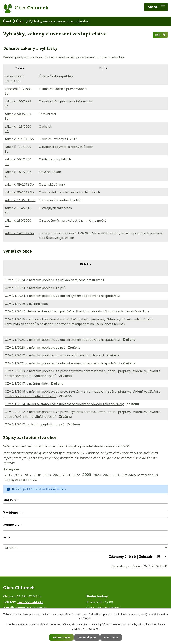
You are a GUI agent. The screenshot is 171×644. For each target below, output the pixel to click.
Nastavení (111, 637)
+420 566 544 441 (30, 602)
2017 (28, 475)
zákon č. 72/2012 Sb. (20, 139)
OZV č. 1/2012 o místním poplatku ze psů (35, 424)
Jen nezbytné (87, 637)
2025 (107, 475)
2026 (116, 475)
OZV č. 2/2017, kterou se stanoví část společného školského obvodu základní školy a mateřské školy (77, 311)
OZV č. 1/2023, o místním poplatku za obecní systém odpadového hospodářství (62, 340)
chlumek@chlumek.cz (31, 608)
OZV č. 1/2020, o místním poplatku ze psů (35, 347)
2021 (67, 475)
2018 (37, 475)
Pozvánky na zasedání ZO (141, 475)
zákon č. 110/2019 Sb (20, 200)
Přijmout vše (61, 637)
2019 (47, 475)
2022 (76, 475)
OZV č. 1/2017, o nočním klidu (26, 383)
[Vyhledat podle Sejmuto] (85, 534)
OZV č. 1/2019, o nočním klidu (26, 304)
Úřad (20, 21)
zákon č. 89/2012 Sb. (20, 184)
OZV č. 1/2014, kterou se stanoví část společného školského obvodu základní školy (64, 404)
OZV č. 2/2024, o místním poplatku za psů (35, 288)
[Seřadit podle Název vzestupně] (18, 499)
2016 (18, 475)
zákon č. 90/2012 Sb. (20, 192)
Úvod (7, 21)
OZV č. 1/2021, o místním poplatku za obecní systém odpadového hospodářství (62, 363)
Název (10, 500)
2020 (57, 475)
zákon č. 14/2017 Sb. (20, 233)
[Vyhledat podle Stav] (85, 548)
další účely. (85, 618)
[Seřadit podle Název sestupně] (18, 500)
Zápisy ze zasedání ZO (21, 480)
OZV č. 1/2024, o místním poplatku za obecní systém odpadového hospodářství (62, 296)
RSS (160, 35)
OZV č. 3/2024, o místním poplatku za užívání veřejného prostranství (54, 280)
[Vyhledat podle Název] (85, 507)
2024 (97, 475)
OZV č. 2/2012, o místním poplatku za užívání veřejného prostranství (54, 355)
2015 (8, 475)
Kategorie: (11, 469)
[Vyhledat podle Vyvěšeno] (85, 521)
